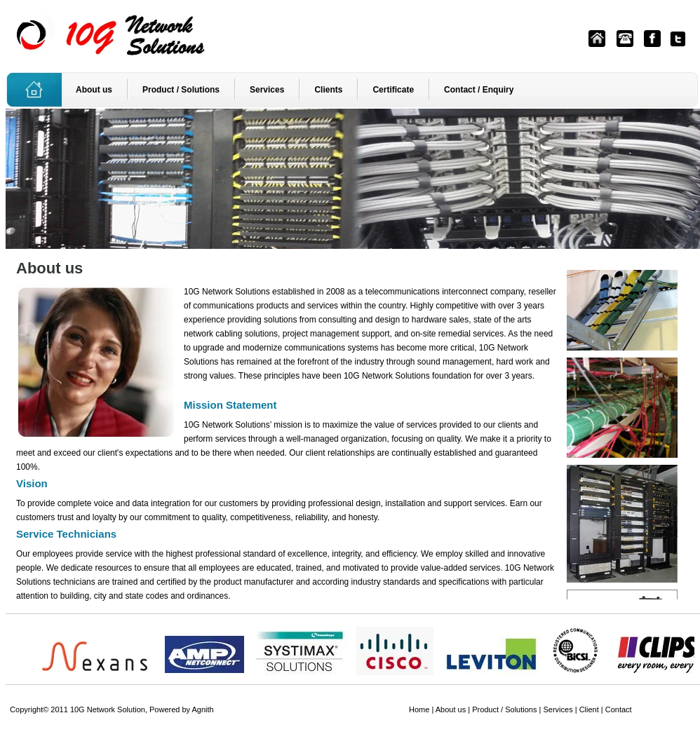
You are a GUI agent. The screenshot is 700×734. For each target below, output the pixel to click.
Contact (619, 709)
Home (419, 709)
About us (94, 90)
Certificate (393, 90)
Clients (328, 90)
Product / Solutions (181, 90)
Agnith (203, 709)
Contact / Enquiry (479, 90)
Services (267, 90)
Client (589, 709)
